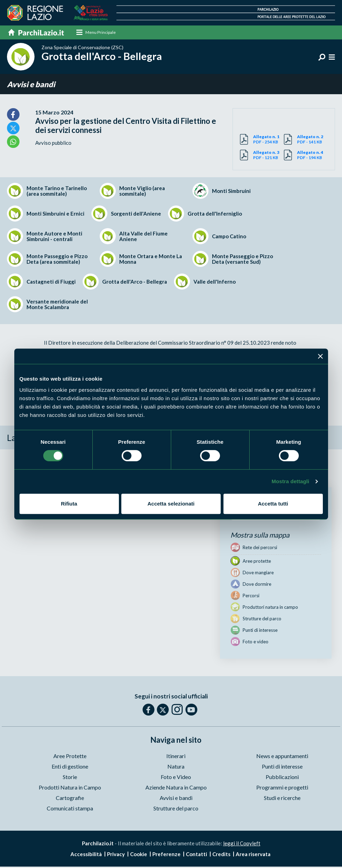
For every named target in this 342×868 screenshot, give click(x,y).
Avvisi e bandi (31, 85)
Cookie (139, 855)
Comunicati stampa (70, 810)
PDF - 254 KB (268, 141)
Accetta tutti (273, 504)
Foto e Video (176, 778)
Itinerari (176, 757)
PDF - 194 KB (312, 156)
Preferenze (166, 855)
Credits (221, 855)
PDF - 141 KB (312, 141)
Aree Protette (70, 757)
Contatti (196, 855)
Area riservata (253, 855)
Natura (176, 768)
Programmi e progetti (282, 789)
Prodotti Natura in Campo (70, 789)
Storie (70, 778)
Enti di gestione (70, 768)
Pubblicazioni (282, 778)
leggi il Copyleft (242, 845)
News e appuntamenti (282, 757)
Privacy (116, 855)
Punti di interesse (282, 768)
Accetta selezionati (171, 504)
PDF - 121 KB (268, 156)
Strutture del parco (176, 810)
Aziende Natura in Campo (176, 789)
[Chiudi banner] (320, 356)
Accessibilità (86, 855)
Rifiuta (69, 504)
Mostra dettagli (290, 481)
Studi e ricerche (282, 799)
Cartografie (70, 799)
